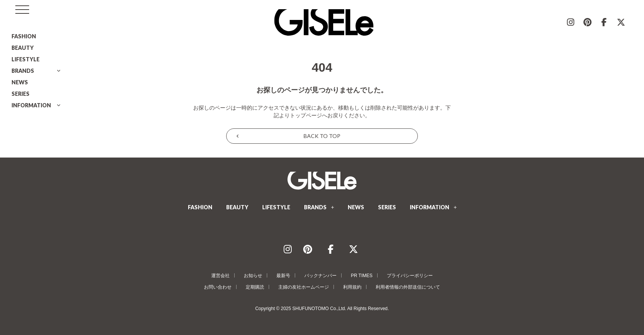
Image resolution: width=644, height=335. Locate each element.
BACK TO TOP (322, 136)
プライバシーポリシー (410, 276)
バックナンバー (320, 276)
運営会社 (220, 276)
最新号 (283, 276)
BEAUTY (23, 48)
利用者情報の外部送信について (408, 287)
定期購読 (255, 287)
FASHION (24, 36)
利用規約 (352, 287)
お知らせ (253, 276)
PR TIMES (361, 276)
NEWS (20, 82)
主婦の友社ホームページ (304, 287)
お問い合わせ (218, 287)
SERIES (21, 94)
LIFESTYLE (25, 59)
